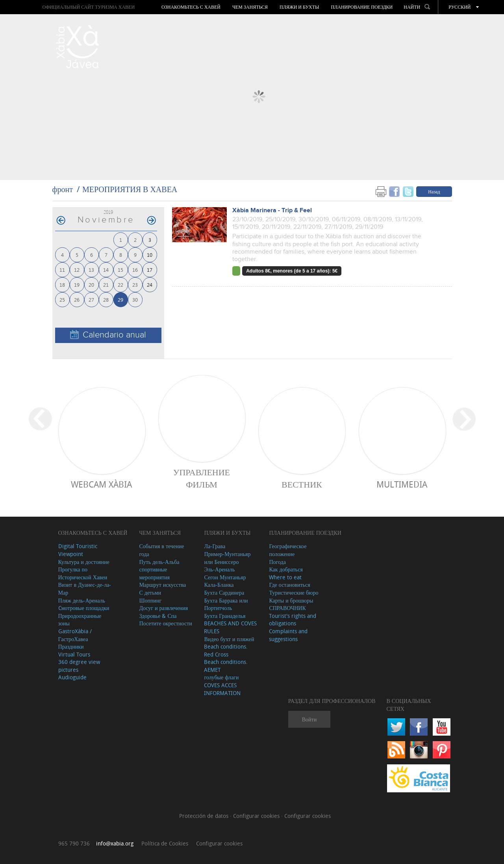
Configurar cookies (257, 816)
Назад (434, 191)
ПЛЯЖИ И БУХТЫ (299, 7)
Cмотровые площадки (84, 608)
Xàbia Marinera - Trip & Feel (272, 210)
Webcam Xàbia (101, 484)
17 (150, 270)
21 (106, 285)
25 (62, 299)
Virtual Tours (74, 654)
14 (106, 270)
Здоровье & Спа (158, 616)
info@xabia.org (115, 843)
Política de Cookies (165, 843)
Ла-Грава (215, 546)
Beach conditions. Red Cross (226, 650)
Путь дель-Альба (159, 562)
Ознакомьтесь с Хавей (191, 7)
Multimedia (402, 484)
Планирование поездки (362, 7)
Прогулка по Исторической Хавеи (83, 573)
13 (91, 270)
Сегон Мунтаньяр (225, 577)
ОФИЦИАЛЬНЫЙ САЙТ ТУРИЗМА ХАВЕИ (88, 7)
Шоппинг (150, 600)
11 (62, 270)
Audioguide (72, 677)
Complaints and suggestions (288, 635)
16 (135, 270)
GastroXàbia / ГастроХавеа (75, 635)
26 (77, 299)
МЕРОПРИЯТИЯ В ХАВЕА (130, 189)
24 (150, 285)
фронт (63, 189)
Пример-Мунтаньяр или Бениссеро (227, 558)
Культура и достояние (84, 562)
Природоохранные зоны (80, 620)
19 (77, 285)
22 (120, 285)
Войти (309, 719)
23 (135, 285)
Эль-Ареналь (219, 569)
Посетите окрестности (165, 623)
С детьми (150, 592)
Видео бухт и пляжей (229, 639)
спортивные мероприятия (154, 573)
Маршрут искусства (162, 585)
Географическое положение (288, 550)
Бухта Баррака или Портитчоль (226, 604)
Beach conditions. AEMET (226, 666)
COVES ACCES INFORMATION (222, 689)
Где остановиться (289, 585)
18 (62, 285)
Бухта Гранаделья (225, 616)
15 (120, 270)
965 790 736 (74, 843)
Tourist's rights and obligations (293, 620)
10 (150, 255)
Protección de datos (205, 816)
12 (77, 270)
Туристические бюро (294, 592)
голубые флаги (221, 677)
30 (135, 299)
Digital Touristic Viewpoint (78, 550)
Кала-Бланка (219, 585)
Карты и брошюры (291, 600)
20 (91, 285)
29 (120, 299)
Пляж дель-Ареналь (82, 600)
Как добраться (286, 569)
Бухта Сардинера (224, 592)
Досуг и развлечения (163, 608)
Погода (277, 562)
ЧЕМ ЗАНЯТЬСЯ (250, 7)
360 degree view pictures (79, 666)
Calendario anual (108, 335)
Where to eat (285, 577)
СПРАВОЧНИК (287, 608)
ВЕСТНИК (302, 484)
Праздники (71, 646)
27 (91, 299)
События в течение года (161, 550)
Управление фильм (202, 478)
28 (106, 299)
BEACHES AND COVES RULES (230, 627)
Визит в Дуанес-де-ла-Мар (85, 589)
